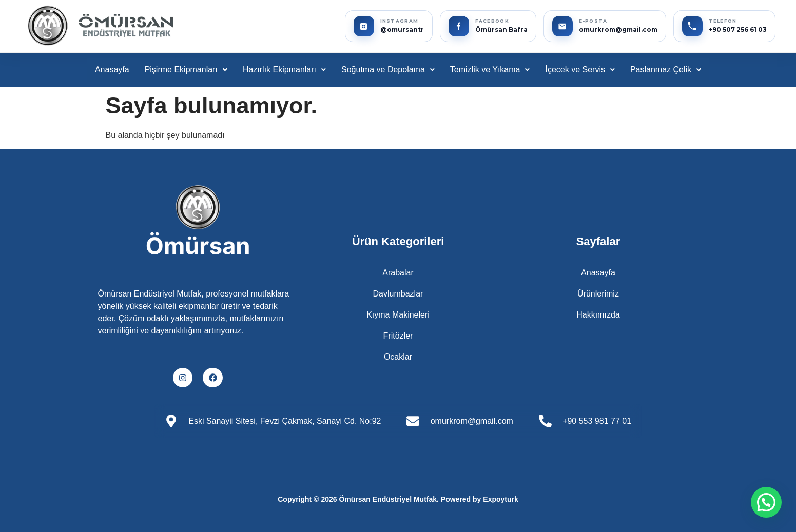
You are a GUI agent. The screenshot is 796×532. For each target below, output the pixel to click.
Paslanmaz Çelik (666, 70)
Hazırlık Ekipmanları (284, 70)
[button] (186, 70)
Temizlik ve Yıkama (490, 70)
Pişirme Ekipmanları (186, 70)
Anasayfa (112, 70)
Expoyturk (500, 499)
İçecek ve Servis (580, 70)
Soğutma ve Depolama (388, 70)
